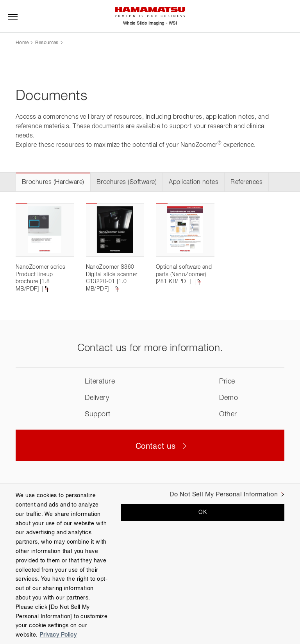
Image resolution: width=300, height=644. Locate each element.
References (246, 182)
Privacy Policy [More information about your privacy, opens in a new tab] (58, 635)
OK (203, 512)
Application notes (194, 182)
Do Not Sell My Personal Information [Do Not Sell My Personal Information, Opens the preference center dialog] (224, 495)
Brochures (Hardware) (53, 182)
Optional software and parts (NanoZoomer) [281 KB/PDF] (184, 274)
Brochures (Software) (127, 182)
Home (22, 43)
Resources (47, 43)
